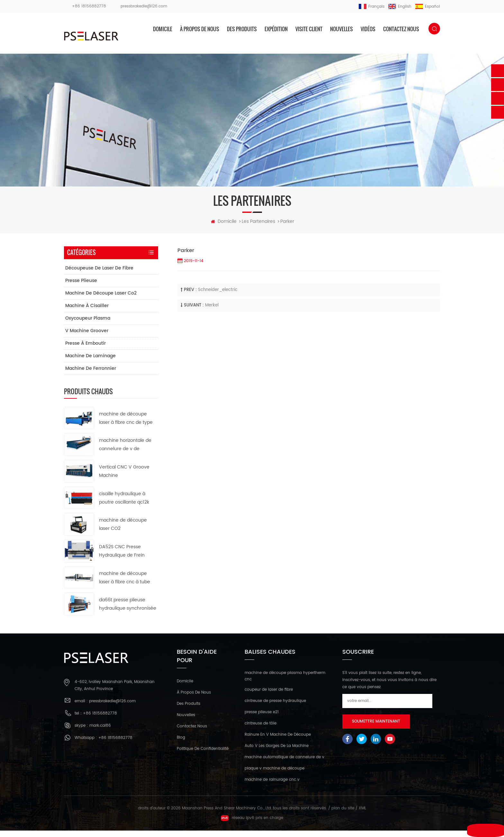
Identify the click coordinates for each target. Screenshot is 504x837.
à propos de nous (200, 29)
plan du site (343, 815)
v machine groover (87, 337)
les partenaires (258, 228)
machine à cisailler (87, 312)
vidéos (368, 29)
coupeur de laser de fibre (269, 696)
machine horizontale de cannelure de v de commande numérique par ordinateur (125, 451)
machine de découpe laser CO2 (123, 531)
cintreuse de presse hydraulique (275, 707)
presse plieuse (81, 287)
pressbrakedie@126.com (144, 6)
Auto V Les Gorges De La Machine (277, 752)
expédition (276, 29)
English (400, 7)
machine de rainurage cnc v (272, 786)
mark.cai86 (100, 732)
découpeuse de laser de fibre (99, 274)
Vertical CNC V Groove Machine (124, 478)
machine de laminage (90, 362)
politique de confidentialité (203, 755)
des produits (242, 29)
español (428, 7)
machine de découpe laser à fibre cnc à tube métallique (125, 584)
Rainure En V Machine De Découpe (278, 741)
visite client (309, 29)
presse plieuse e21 (262, 719)
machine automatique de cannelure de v (284, 764)
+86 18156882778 (89, 6)
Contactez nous (401, 29)
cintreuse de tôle (261, 730)
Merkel (212, 312)
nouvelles (342, 29)
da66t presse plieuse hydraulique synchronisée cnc (128, 611)
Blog (181, 744)
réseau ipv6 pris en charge (252, 824)
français (372, 7)
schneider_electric (218, 296)
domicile (163, 29)
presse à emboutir (85, 349)
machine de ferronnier (91, 374)
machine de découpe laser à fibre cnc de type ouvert (126, 425)
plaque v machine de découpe (274, 775)
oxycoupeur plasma (88, 324)
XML (362, 815)
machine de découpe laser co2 (101, 299)
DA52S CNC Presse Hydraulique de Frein (122, 557)
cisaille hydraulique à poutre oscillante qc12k (124, 504)
